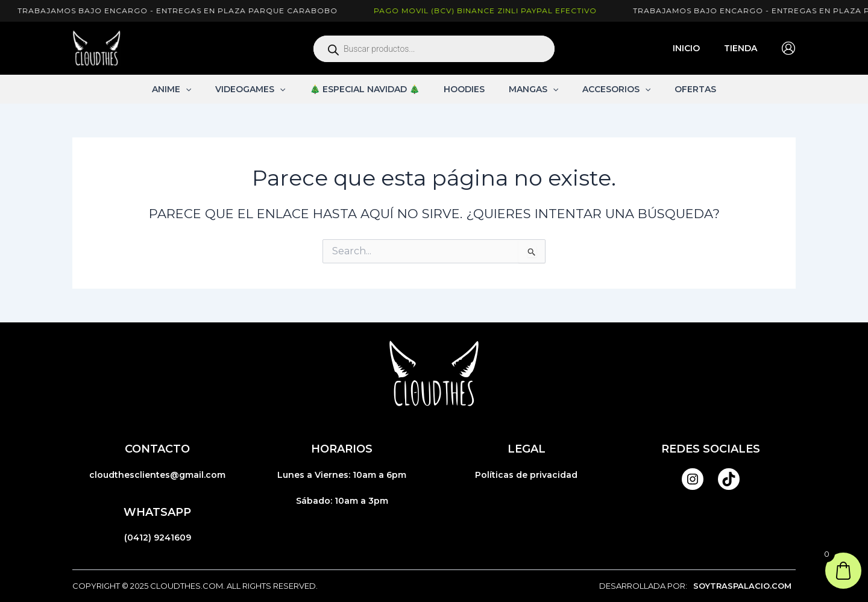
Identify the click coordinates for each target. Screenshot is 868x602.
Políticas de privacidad (526, 475)
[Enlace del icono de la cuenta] (788, 48)
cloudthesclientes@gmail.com (157, 475)
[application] (207, 89)
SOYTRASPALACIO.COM (742, 586)
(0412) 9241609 (158, 538)
